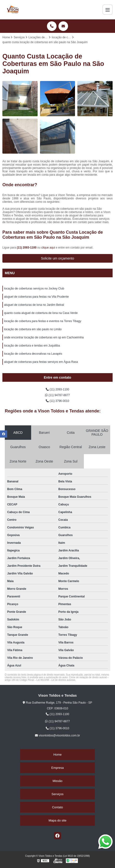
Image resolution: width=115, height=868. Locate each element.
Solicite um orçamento (58, 258)
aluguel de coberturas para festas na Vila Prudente (36, 297)
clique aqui (48, 248)
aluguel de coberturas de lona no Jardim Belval (34, 305)
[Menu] (108, 10)
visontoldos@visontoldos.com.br (57, 735)
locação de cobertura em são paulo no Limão (33, 329)
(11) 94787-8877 (57, 395)
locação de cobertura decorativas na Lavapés (33, 354)
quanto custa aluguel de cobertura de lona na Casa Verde (41, 313)
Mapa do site (57, 820)
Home (58, 755)
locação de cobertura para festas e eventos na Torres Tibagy (43, 321)
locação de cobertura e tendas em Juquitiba (32, 346)
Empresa (57, 768)
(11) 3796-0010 (57, 401)
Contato (57, 807)
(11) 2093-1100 (27, 248)
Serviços (57, 794)
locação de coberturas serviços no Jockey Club (34, 289)
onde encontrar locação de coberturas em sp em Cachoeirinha (44, 337)
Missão (57, 781)
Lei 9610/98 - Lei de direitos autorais (56, 680)
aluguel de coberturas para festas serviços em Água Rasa (41, 362)
